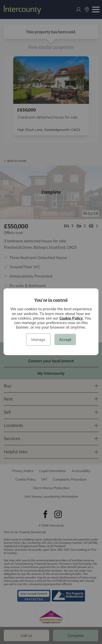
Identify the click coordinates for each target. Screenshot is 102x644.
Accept (65, 339)
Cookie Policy (71, 318)
